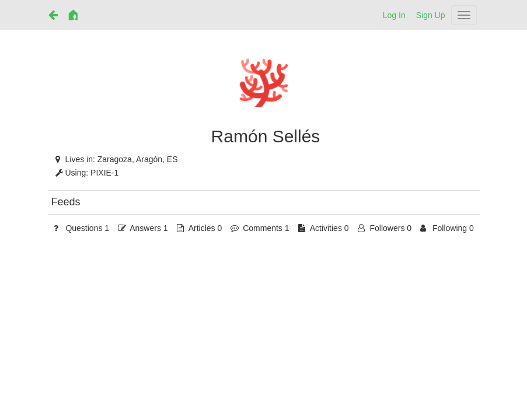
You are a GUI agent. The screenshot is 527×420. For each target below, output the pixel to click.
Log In (394, 15)
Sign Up (431, 15)
